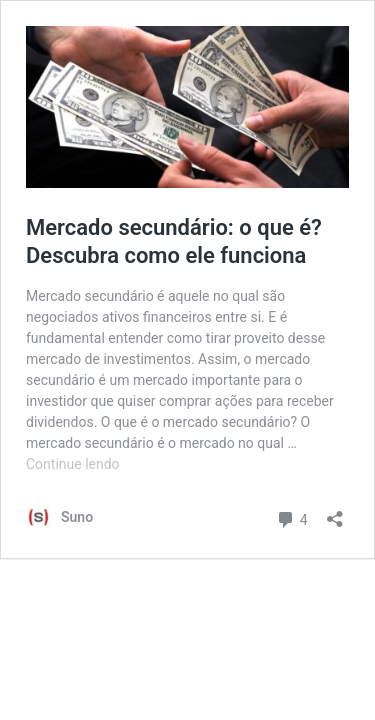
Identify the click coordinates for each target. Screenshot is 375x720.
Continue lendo (73, 464)
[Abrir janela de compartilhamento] (335, 512)
